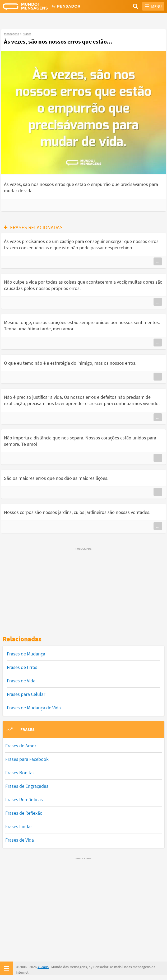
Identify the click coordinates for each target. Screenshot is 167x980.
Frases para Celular (26, 694)
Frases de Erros (22, 667)
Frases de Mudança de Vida (34, 708)
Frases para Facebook (27, 759)
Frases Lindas (19, 826)
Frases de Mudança (26, 654)
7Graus (43, 967)
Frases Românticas (24, 800)
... (158, 261)
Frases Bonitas (20, 773)
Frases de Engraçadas (27, 786)
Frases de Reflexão (24, 813)
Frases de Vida (21, 681)
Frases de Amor (21, 746)
